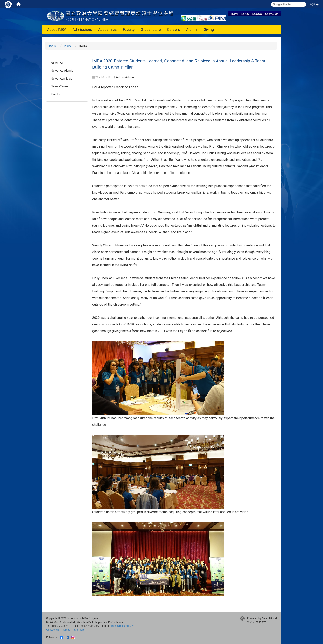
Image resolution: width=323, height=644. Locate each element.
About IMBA (57, 30)
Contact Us (272, 14)
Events (55, 94)
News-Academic (62, 71)
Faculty (129, 30)
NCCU (245, 14)
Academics (108, 30)
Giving (209, 30)
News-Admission (63, 79)
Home (53, 46)
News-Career (60, 86)
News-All (57, 63)
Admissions (82, 30)
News (68, 46)
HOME (235, 14)
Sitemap (79, 630)
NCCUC (257, 14)
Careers (174, 30)
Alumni (192, 30)
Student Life (151, 30)
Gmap (67, 630)
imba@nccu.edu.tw (122, 626)
